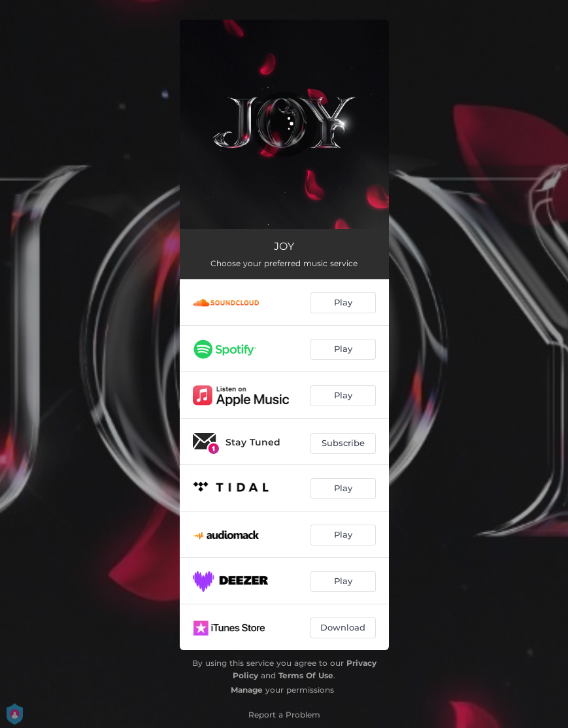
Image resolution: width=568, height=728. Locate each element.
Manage (247, 690)
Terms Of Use (306, 675)
